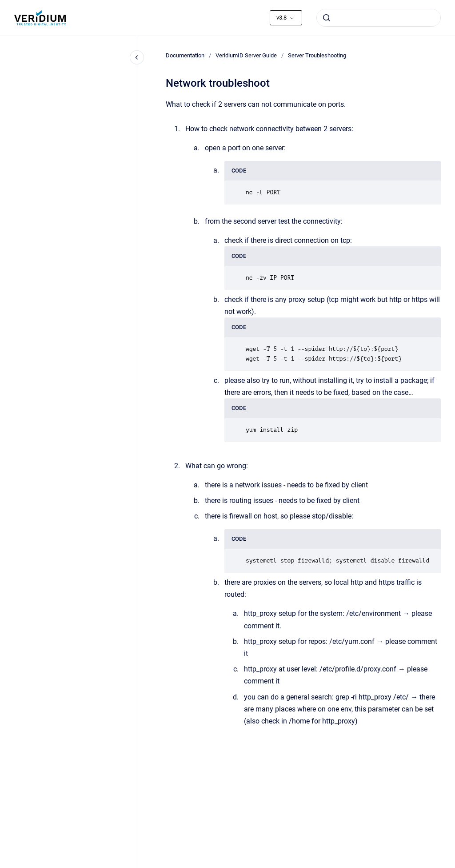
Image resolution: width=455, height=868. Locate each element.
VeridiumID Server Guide (246, 55)
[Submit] (327, 18)
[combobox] (379, 18)
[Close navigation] (137, 57)
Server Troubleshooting (317, 55)
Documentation (185, 55)
